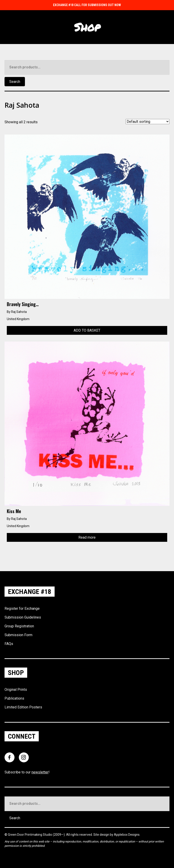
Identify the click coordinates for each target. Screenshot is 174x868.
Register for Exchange (22, 609)
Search (15, 82)
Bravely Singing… (23, 304)
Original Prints (16, 690)
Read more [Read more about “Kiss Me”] (87, 537)
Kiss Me (14, 511)
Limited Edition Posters (23, 707)
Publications (14, 698)
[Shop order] (147, 122)
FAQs (9, 644)
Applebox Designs (127, 835)
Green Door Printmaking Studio (30, 835)
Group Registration (19, 626)
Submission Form (18, 635)
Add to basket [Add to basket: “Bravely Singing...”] (87, 330)
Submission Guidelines (23, 617)
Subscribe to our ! (27, 772)
